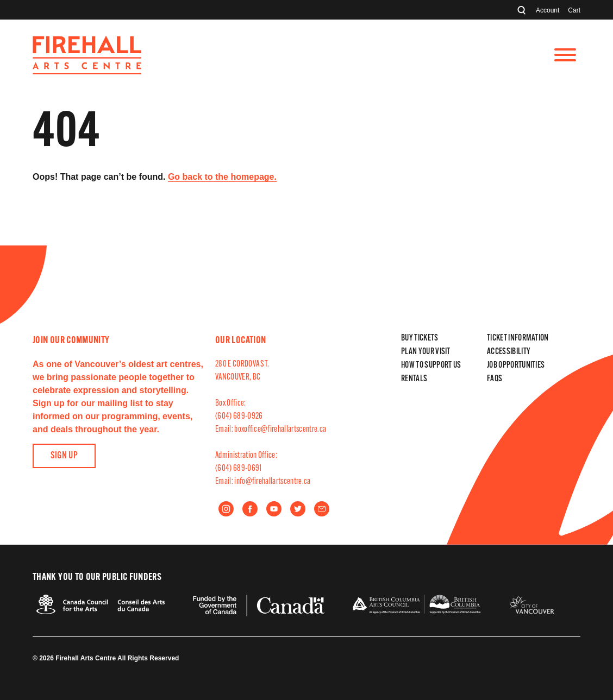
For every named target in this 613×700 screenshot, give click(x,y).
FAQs (495, 379)
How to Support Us (431, 365)
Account (548, 10)
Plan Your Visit (426, 352)
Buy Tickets (420, 338)
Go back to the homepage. (222, 177)
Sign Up (64, 456)
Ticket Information (518, 338)
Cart (574, 10)
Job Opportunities (516, 365)
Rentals (414, 379)
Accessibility (509, 352)
